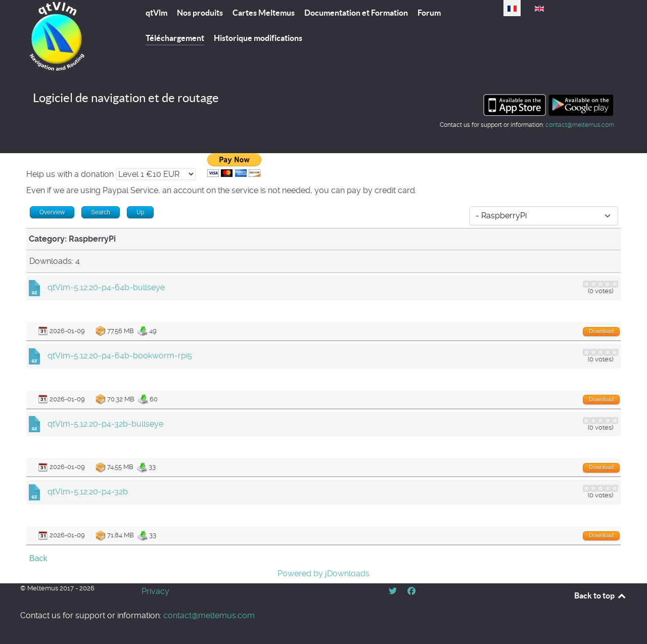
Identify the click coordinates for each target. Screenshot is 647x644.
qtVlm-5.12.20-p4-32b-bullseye (105, 424)
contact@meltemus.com (580, 125)
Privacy (155, 591)
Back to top (600, 595)
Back (38, 558)
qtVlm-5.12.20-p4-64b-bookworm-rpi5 (120, 356)
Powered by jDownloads (323, 573)
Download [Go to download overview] (601, 331)
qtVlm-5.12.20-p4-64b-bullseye (106, 287)
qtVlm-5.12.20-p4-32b (88, 492)
